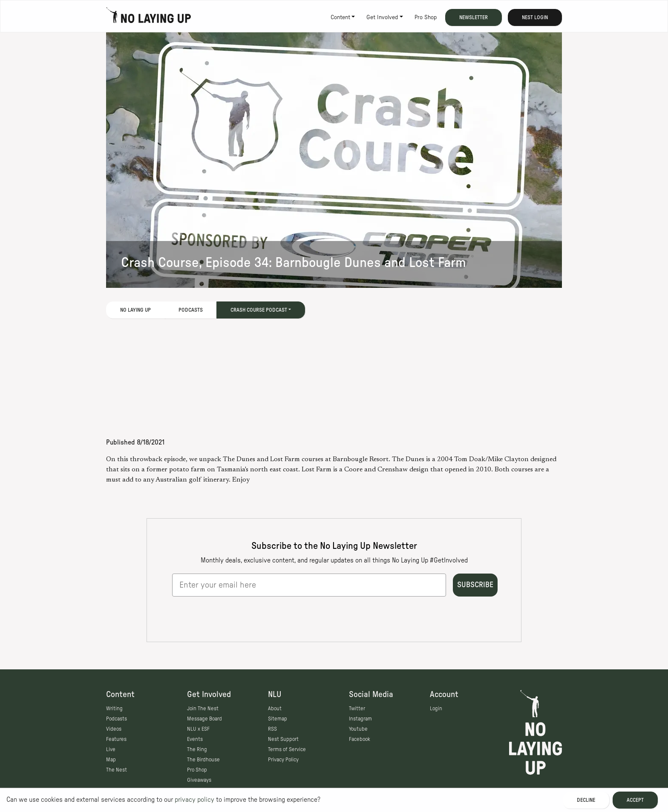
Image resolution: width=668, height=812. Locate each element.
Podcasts (191, 310)
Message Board (204, 719)
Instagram (360, 719)
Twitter (357, 709)
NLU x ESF (198, 729)
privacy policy (194, 800)
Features (116, 739)
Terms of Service (287, 749)
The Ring (197, 749)
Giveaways (199, 780)
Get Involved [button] (382, 17)
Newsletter (474, 17)
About (275, 709)
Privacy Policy (283, 760)
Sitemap (278, 719)
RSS (272, 729)
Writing (114, 709)
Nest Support (283, 739)
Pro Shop (426, 17)
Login (436, 709)
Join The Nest (203, 709)
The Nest (117, 770)
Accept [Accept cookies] (635, 800)
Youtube (358, 729)
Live (111, 749)
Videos (114, 729)
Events (195, 739)
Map (111, 760)
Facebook (360, 739)
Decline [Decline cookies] (586, 800)
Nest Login (535, 17)
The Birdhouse (203, 760)
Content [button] (340, 17)
